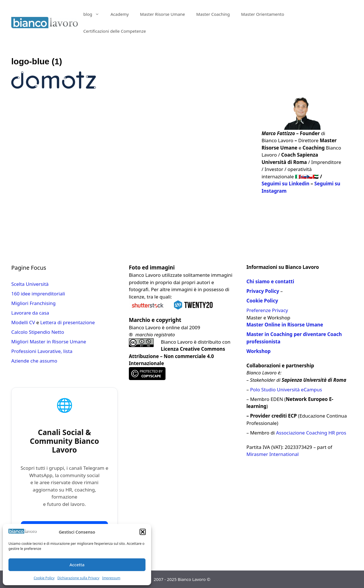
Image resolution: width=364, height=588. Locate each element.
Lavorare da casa (30, 313)
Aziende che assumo (34, 361)
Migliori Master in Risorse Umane (49, 342)
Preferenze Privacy (267, 310)
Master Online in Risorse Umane (285, 325)
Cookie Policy (44, 578)
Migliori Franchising (33, 303)
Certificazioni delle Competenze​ (115, 31)
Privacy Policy (263, 291)
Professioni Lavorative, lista (42, 351)
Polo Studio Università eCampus (286, 390)
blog (94, 14)
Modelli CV (23, 322)
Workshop (259, 351)
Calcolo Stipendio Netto (38, 332)
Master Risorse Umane (163, 14)
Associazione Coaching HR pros (311, 433)
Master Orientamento (263, 14)
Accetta (77, 565)
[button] (143, 532)
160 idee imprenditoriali (38, 294)
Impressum (111, 578)
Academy (120, 14)
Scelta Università (30, 284)
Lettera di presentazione (68, 322)
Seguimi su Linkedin (286, 184)
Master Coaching (213, 14)
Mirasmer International (273, 454)
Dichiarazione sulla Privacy (78, 578)
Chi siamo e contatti (270, 281)
